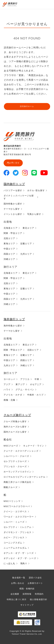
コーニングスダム (13, 543)
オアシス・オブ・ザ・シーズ (19, 553)
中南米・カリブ (35, 395)
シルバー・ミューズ (14, 522)
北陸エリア (9, 238)
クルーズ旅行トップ (17, 415)
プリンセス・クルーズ (15, 466)
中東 (37, 379)
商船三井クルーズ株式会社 (17, 482)
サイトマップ (27, 605)
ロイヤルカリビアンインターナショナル (24, 477)
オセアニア (36, 384)
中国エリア (9, 249)
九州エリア (26, 254)
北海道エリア (11, 228)
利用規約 (39, 594)
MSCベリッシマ (12, 501)
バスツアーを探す (13, 190)
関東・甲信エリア (13, 233)
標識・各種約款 (27, 589)
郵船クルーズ (11, 487)
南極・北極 (9, 400)
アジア (7, 384)
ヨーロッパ (9, 379)
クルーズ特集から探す (15, 421)
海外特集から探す (13, 326)
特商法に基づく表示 (17, 599)
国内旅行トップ (14, 184)
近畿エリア (26, 244)
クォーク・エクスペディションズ (21, 451)
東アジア (20, 384)
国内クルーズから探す (15, 432)
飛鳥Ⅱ (24, 563)
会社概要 (15, 594)
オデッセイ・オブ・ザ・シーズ (20, 558)
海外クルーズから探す (15, 427)
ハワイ (7, 390)
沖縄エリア (9, 259)
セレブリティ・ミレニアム (17, 527)
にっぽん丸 (9, 563)
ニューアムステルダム (15, 548)
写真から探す (34, 214)
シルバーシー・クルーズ (16, 456)
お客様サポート (35, 583)
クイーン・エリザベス (15, 511)
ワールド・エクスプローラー (19, 517)
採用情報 (27, 594)
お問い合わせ (18, 583)
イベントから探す (13, 214)
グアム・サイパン (25, 390)
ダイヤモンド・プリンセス (17, 532)
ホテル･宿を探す (36, 190)
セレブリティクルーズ (15, 461)
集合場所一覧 (19, 578)
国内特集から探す (13, 204)
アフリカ (25, 379)
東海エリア (9, 244)
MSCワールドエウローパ (17, 506)
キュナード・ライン (34, 446)
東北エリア (28, 228)
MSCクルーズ (11, 446)
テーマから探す (12, 209)
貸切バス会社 (35, 578)
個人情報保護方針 (39, 599)
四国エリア (9, 254)
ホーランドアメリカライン (17, 472)
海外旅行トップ (14, 319)
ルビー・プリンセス (14, 537)
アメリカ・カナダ (13, 395)
